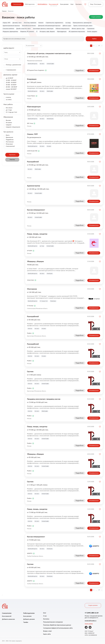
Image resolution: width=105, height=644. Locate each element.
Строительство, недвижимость (54, 23)
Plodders (29, 333)
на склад (68, 23)
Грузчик (30, 371)
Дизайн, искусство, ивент (24, 29)
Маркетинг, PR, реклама (27, 32)
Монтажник (32, 289)
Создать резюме (96, 17)
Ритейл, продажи (92, 32)
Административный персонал (11, 26)
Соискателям (17, 4)
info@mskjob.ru (42, 4)
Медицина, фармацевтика (10, 32)
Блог (45, 613)
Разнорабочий (33, 162)
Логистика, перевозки (30, 23)
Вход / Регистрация (96, 4)
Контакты (46, 619)
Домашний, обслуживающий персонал (49, 26)
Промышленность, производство (82, 23)
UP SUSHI (30, 251)
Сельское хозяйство (8, 29)
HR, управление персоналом (77, 32)
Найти (94, 39)
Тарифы (26, 622)
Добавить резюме (29, 619)
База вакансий (7, 616)
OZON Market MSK (32, 151)
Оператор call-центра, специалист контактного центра (49, 53)
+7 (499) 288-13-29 (92, 613)
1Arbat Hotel (30, 280)
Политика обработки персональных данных (57, 625)
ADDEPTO (30, 553)
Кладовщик (32, 79)
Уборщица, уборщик (35, 261)
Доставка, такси (17, 23)
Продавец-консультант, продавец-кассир (44, 399)
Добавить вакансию (8, 619)
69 (99, 46)
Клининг (41, 23)
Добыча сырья (67, 26)
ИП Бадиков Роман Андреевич (36, 70)
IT (37, 32)
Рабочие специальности (63, 29)
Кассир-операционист (36, 210)
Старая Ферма (31, 96)
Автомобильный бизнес (29, 26)
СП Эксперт (30, 306)
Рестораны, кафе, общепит (47, 32)
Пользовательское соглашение (53, 622)
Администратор (34, 186)
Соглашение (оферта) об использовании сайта (58, 628)
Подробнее (80, 71)
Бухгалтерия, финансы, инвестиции (43, 29)
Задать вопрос (89, 624)
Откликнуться (94, 71)
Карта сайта (47, 634)
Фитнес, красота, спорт (78, 29)
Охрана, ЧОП (7, 23)
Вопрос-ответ (47, 631)
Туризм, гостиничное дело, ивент (83, 26)
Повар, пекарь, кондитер (37, 234)
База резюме (27, 616)
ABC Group (30, 123)
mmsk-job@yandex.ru (91, 621)
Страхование (91, 29)
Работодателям (30, 4)
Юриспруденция (62, 32)
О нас (45, 616)
